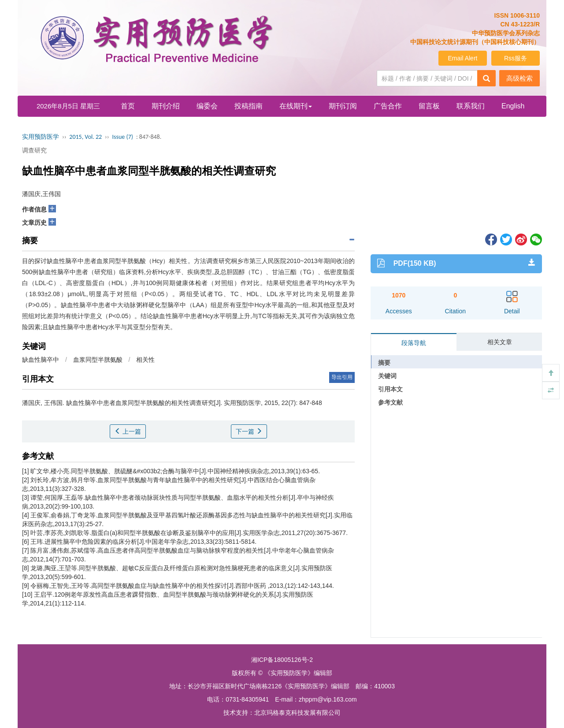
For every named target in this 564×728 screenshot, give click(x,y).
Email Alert (463, 58)
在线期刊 (296, 106)
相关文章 (500, 342)
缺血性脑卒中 (41, 360)
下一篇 (249, 431)
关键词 (387, 376)
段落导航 (414, 343)
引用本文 (390, 389)
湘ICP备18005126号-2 (282, 660)
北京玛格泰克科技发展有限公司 (297, 713)
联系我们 (471, 106)
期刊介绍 (166, 106)
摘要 (384, 363)
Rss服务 (516, 58)
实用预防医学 (41, 137)
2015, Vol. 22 (85, 137)
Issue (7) (122, 137)
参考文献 (390, 402)
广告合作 (388, 106)
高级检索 (519, 78)
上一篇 (128, 431)
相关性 (145, 360)
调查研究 (34, 150)
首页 (128, 106)
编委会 (207, 106)
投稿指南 (249, 106)
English (513, 106)
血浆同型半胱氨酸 (98, 360)
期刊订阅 (343, 106)
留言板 (429, 106)
